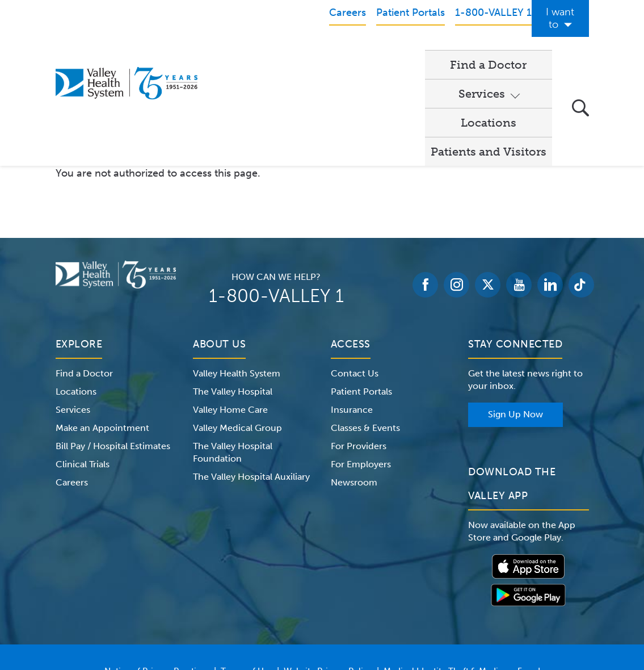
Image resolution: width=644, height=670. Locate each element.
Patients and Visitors (489, 52)
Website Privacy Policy (328, 571)
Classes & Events (365, 328)
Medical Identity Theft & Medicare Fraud (462, 571)
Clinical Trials (83, 364)
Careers (72, 382)
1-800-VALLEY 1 (276, 196)
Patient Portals (361, 292)
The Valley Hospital (233, 292)
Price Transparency (327, 585)
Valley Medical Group (237, 328)
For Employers (361, 364)
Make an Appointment (102, 328)
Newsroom (354, 382)
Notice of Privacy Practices (157, 571)
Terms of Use (247, 571)
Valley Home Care (230, 310)
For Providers (359, 346)
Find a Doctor (243, 52)
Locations (392, 52)
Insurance (352, 310)
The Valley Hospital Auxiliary (251, 377)
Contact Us (355, 273)
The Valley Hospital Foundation (233, 352)
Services (315, 52)
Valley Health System (237, 273)
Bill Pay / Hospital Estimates (113, 346)
